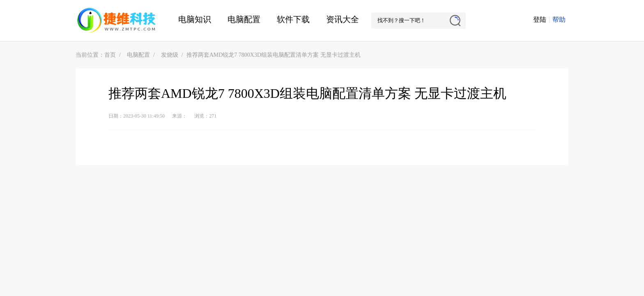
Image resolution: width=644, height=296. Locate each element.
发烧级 (170, 55)
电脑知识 (195, 19)
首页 (110, 55)
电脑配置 (244, 19)
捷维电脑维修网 (117, 21)
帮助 (559, 20)
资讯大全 (343, 19)
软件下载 (293, 19)
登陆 (540, 20)
